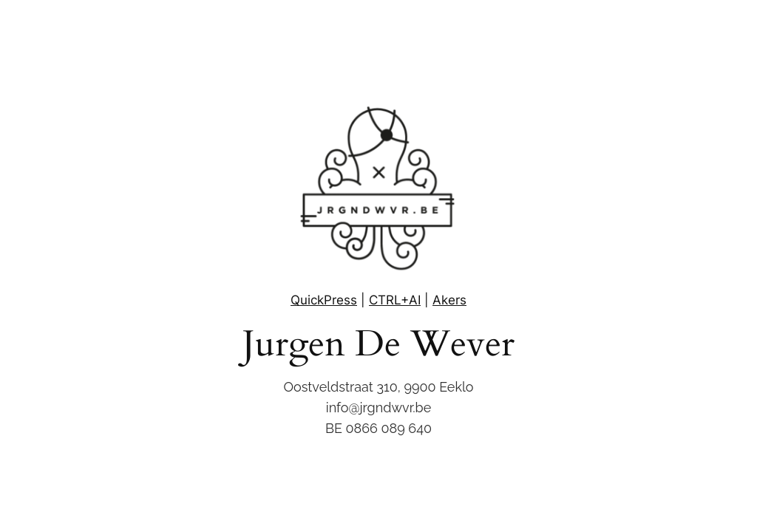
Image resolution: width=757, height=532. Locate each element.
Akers (449, 300)
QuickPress (324, 300)
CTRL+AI (395, 300)
